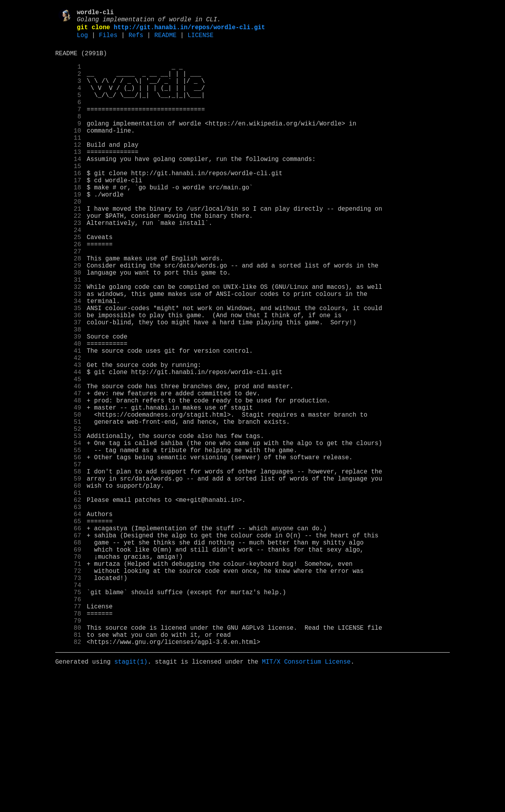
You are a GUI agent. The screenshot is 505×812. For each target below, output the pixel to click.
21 (68, 249)
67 (68, 648)
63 (68, 614)
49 (68, 492)
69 (68, 666)
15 (68, 197)
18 (68, 223)
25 (68, 284)
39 (68, 405)
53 (68, 527)
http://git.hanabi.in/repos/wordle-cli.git (189, 31)
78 (68, 744)
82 (68, 778)
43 (68, 440)
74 (68, 709)
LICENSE (200, 41)
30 (68, 327)
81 (68, 770)
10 (68, 153)
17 (68, 214)
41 (68, 423)
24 (68, 275)
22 (68, 258)
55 (68, 544)
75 (68, 718)
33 (68, 353)
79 (68, 752)
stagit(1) (131, 800)
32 (68, 344)
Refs (136, 41)
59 (68, 579)
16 (68, 206)
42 (68, 431)
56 (68, 553)
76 (68, 726)
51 (68, 509)
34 (68, 362)
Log (82, 41)
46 (68, 466)
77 (68, 735)
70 (68, 674)
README (165, 41)
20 (68, 240)
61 (68, 596)
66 (68, 640)
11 (68, 162)
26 (68, 292)
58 (68, 570)
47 (68, 475)
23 (68, 266)
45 (68, 457)
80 (68, 761)
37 (68, 388)
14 (68, 188)
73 (68, 700)
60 (68, 587)
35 (68, 370)
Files (108, 41)
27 (68, 301)
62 (68, 605)
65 (68, 631)
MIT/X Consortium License (306, 800)
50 (68, 501)
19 (68, 232)
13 (68, 180)
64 (68, 622)
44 (68, 449)
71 (68, 683)
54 (68, 535)
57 (68, 561)
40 (68, 414)
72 (68, 692)
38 (68, 397)
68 (68, 657)
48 (68, 483)
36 (68, 379)
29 (68, 318)
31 (68, 336)
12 (68, 171)
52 (68, 518)
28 (68, 310)
